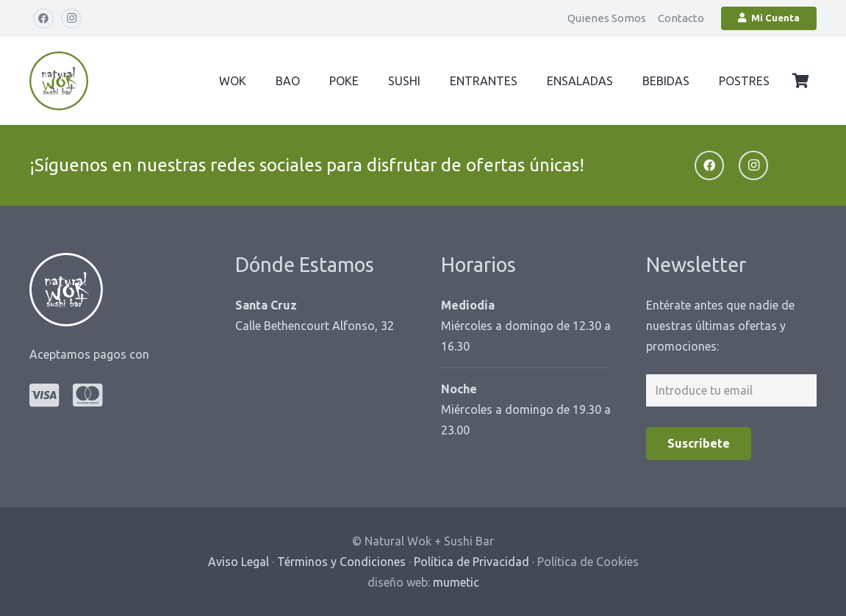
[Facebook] (43, 18)
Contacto (681, 18)
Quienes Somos (607, 18)
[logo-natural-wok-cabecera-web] (59, 81)
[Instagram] (71, 18)
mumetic (456, 582)
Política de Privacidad (472, 562)
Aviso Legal (239, 562)
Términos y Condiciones (341, 562)
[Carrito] (800, 81)
